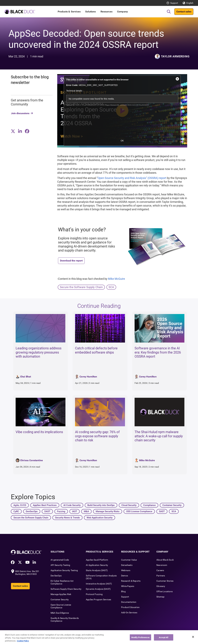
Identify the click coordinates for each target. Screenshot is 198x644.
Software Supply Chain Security (66, 589)
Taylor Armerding (175, 56)
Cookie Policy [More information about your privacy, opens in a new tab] (23, 641)
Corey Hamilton (88, 377)
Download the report (71, 261)
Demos (125, 576)
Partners (161, 576)
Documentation (129, 602)
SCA (111, 287)
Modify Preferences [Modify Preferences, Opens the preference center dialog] (140, 637)
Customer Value (129, 560)
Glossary (161, 586)
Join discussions (20, 113)
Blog (123, 591)
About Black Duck (165, 560)
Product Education (130, 607)
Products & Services (69, 12)
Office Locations (165, 591)
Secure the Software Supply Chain (81, 287)
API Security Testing (60, 565)
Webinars (126, 570)
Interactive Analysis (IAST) (99, 584)
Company (122, 12)
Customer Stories (165, 581)
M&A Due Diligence (60, 613)
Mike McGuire (116, 279)
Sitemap (160, 597)
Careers (160, 570)
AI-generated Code (60, 560)
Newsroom (162, 565)
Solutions (90, 12)
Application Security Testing (64, 570)
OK (122, 141)
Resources (107, 12)
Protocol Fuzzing (94, 594)
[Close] (193, 637)
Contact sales (184, 12)
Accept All (164, 637)
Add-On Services (129, 613)
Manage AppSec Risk (61, 594)
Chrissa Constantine (31, 460)
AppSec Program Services (98, 599)
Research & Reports (131, 581)
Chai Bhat (26, 377)
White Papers (128, 586)
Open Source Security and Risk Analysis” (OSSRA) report (132, 178)
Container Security (60, 599)
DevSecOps (56, 576)
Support (174, 3)
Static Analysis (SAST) (97, 570)
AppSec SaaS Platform (97, 560)
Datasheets (127, 565)
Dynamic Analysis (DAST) (98, 589)
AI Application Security (97, 565)
